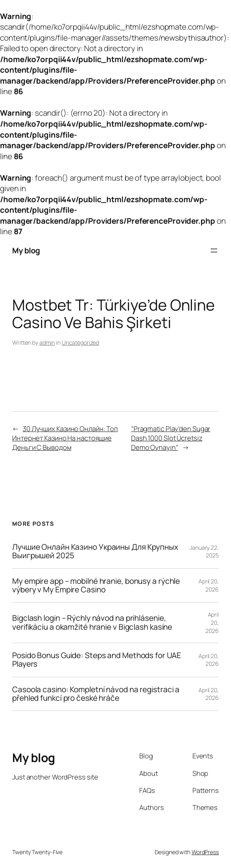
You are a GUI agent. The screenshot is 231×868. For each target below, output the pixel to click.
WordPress (205, 852)
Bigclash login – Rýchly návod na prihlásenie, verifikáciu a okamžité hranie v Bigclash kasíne (92, 623)
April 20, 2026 (209, 585)
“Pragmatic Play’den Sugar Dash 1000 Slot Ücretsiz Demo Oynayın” (171, 438)
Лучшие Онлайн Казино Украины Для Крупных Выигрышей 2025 (95, 552)
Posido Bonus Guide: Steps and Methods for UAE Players (97, 660)
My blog (26, 250)
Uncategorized (80, 342)
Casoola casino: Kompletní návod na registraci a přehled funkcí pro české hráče (96, 694)
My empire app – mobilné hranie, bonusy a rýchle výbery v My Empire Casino (96, 586)
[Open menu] (214, 250)
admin (47, 342)
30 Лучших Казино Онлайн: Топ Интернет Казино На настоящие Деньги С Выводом (65, 438)
